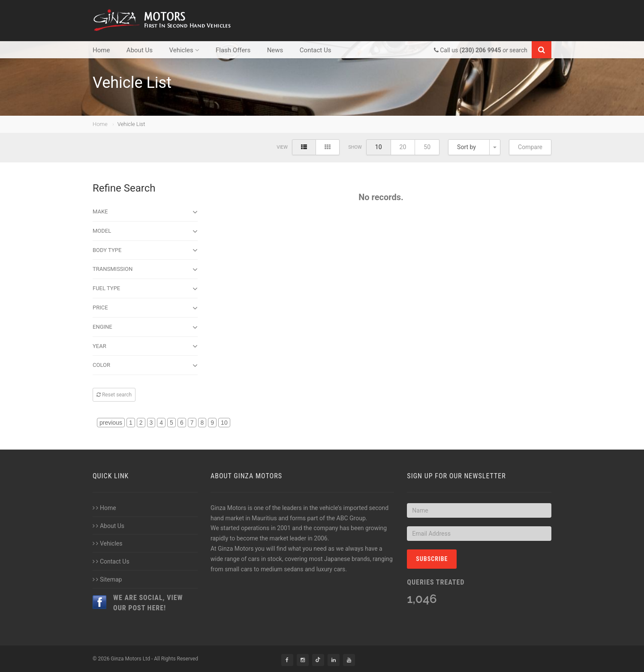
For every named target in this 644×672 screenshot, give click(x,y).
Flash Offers (233, 50)
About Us (140, 50)
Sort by (466, 147)
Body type (145, 250)
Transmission (145, 270)
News (275, 50)
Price (145, 308)
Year (145, 346)
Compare (530, 147)
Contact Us (316, 50)
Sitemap (107, 579)
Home (101, 50)
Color (145, 366)
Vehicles (184, 50)
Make (145, 212)
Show (355, 147)
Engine (145, 327)
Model (145, 231)
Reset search (114, 395)
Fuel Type (145, 289)
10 (379, 147)
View (282, 147)
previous (111, 423)
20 (403, 147)
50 (427, 147)
